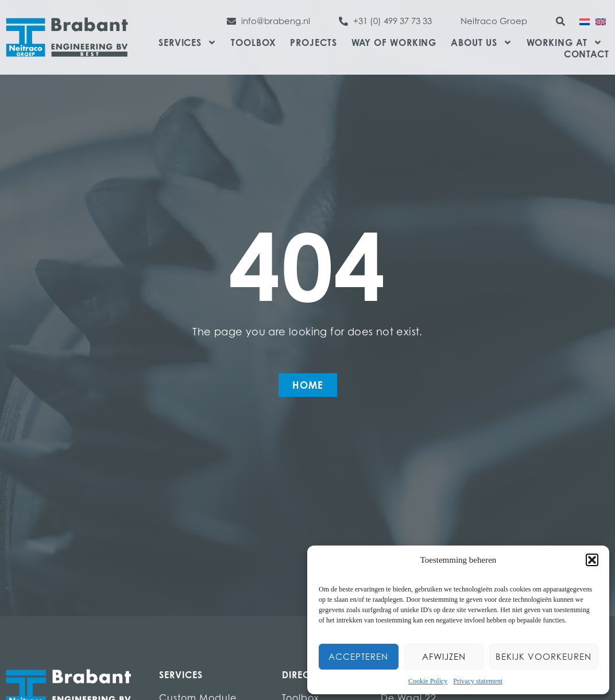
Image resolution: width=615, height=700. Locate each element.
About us (481, 42)
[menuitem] (585, 21)
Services (187, 42)
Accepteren (358, 657)
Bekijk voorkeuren (544, 657)
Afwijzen (444, 657)
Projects (313, 42)
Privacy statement (478, 681)
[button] (592, 560)
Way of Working (394, 42)
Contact (587, 54)
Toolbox (253, 42)
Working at (564, 42)
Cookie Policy (428, 681)
